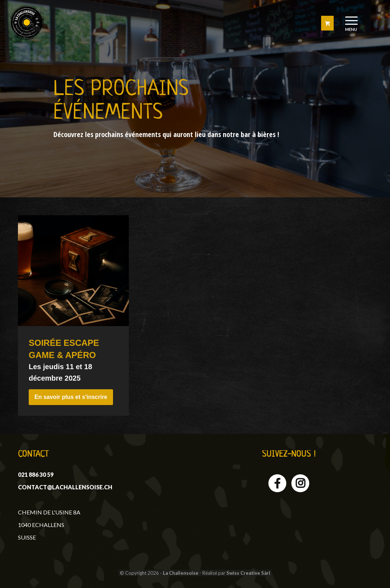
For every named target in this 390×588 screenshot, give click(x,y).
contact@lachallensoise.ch (65, 487)
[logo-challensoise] (27, 22)
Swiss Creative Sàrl (248, 573)
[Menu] (349, 22)
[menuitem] (351, 22)
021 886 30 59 (36, 474)
